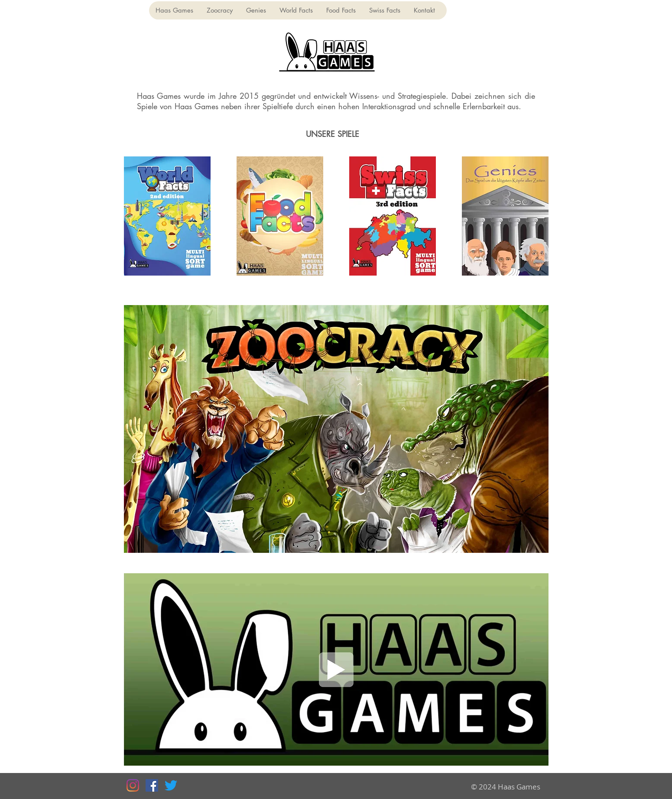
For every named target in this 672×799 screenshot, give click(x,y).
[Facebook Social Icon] (152, 785)
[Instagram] (133, 785)
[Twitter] (171, 785)
